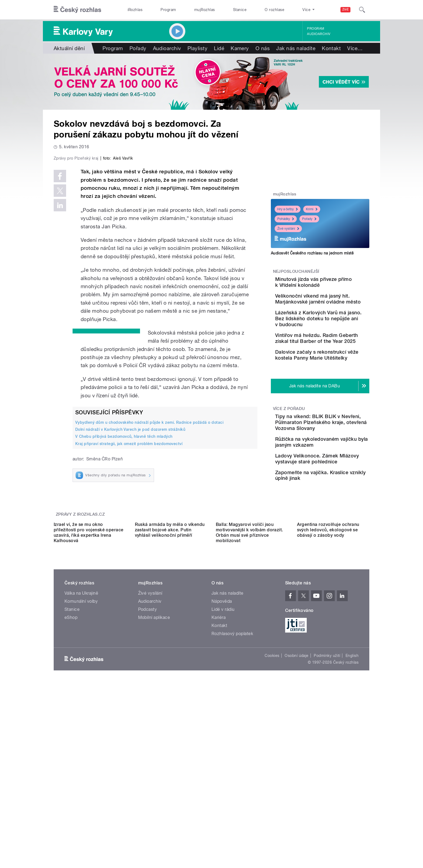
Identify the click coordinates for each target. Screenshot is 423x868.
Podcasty (148, 764)
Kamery (240, 48)
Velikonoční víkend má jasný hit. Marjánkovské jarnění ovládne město (333, 310)
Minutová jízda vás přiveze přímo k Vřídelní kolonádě (336, 282)
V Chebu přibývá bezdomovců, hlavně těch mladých (124, 551)
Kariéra (219, 772)
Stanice (240, 10)
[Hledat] (362, 10)
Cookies (272, 810)
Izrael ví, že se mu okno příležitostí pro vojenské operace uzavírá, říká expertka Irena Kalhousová (89, 687)
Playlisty (197, 48)
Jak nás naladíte (296, 48)
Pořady (138, 48)
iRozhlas (135, 10)
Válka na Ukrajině (81, 747)
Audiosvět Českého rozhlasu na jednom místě (312, 253)
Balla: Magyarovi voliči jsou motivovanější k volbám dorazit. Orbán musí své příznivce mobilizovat (249, 687)
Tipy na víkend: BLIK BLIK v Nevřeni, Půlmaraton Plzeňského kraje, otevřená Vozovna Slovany (337, 462)
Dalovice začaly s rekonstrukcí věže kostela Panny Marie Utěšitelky (337, 387)
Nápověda (222, 755)
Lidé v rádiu (223, 764)
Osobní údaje (297, 810)
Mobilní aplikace (154, 772)
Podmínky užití (327, 810)
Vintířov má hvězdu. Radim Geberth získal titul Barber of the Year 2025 (337, 362)
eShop (71, 772)
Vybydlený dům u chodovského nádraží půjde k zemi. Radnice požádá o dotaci (149, 537)
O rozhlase (274, 10)
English (352, 810)
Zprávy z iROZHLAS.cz (80, 620)
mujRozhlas (205, 10)
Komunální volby (81, 755)
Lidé (219, 48)
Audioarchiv (319, 34)
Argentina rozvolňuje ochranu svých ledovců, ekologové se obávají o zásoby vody (328, 684)
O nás (263, 48)
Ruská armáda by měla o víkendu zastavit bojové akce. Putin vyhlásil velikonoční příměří (170, 684)
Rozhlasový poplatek (232, 788)
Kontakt (331, 48)
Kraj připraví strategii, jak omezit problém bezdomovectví (129, 558)
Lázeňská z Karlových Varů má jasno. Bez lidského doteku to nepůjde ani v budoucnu (337, 337)
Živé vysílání (288, 229)
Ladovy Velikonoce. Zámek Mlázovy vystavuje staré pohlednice (337, 512)
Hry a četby (288, 209)
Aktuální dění (69, 48)
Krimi (312, 209)
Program (168, 10)
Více (355, 48)
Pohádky (286, 219)
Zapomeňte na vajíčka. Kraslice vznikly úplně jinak (337, 534)
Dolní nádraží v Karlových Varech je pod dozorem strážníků (130, 544)
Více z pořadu (289, 446)
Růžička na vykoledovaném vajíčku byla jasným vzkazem (337, 488)
